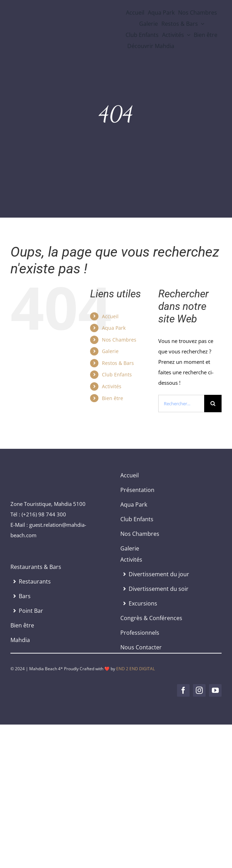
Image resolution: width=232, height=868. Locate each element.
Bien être (113, 398)
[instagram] (199, 690)
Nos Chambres (119, 340)
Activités (112, 386)
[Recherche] (213, 404)
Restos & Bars (118, 363)
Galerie (110, 351)
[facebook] (183, 690)
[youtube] (215, 690)
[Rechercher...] (181, 404)
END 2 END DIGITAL (135, 669)
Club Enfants (117, 374)
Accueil (110, 316)
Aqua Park (114, 328)
